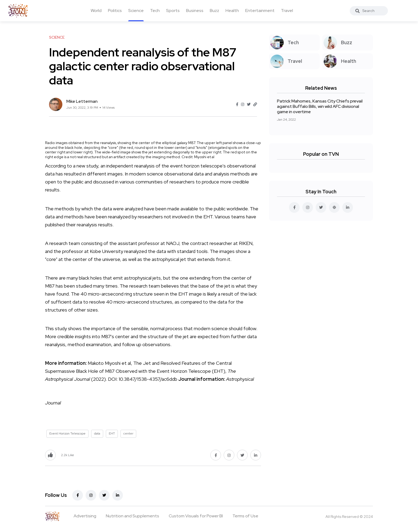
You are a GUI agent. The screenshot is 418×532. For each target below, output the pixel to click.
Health (232, 11)
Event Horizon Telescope (67, 433)
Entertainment (260, 11)
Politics (115, 11)
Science (136, 11)
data (97, 433)
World (96, 11)
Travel (287, 11)
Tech (155, 11)
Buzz (214, 11)
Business (195, 11)
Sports (173, 11)
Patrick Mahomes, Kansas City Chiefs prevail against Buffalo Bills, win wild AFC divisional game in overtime (320, 106)
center (128, 433)
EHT (112, 433)
